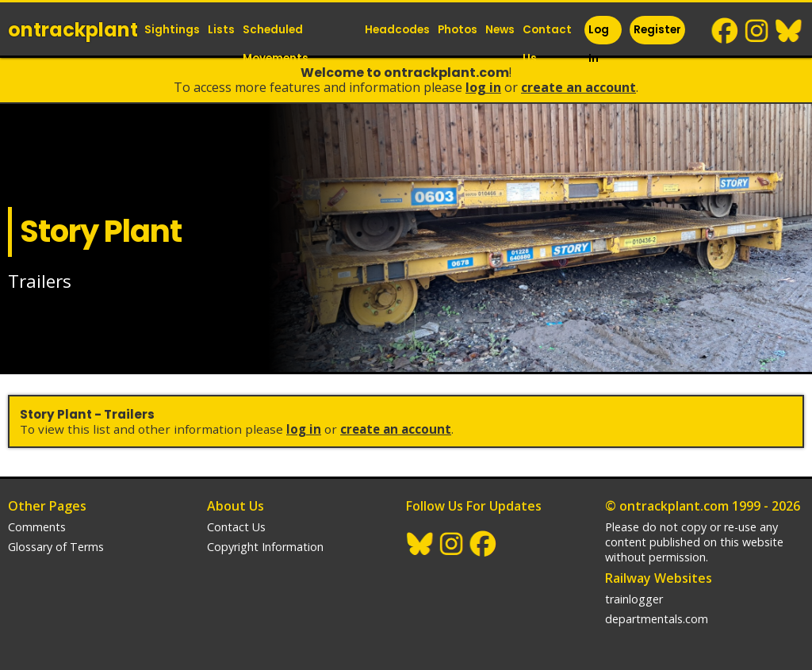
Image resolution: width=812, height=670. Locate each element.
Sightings (172, 30)
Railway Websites (659, 578)
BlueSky (789, 31)
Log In (599, 44)
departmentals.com (657, 619)
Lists (221, 30)
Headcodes (397, 30)
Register (657, 30)
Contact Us (547, 44)
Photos (458, 30)
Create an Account (578, 87)
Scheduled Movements (276, 44)
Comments (37, 527)
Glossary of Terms (56, 547)
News (500, 30)
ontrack (73, 30)
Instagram (757, 31)
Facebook (726, 31)
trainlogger (634, 599)
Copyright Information (265, 547)
